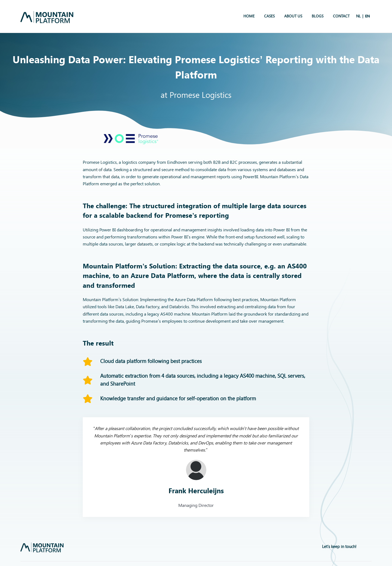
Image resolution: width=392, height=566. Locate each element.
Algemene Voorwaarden (350, 539)
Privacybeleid (307, 539)
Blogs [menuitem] (318, 16)
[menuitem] (358, 16)
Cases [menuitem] (269, 16)
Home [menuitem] (249, 16)
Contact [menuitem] (341, 16)
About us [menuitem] (293, 16)
